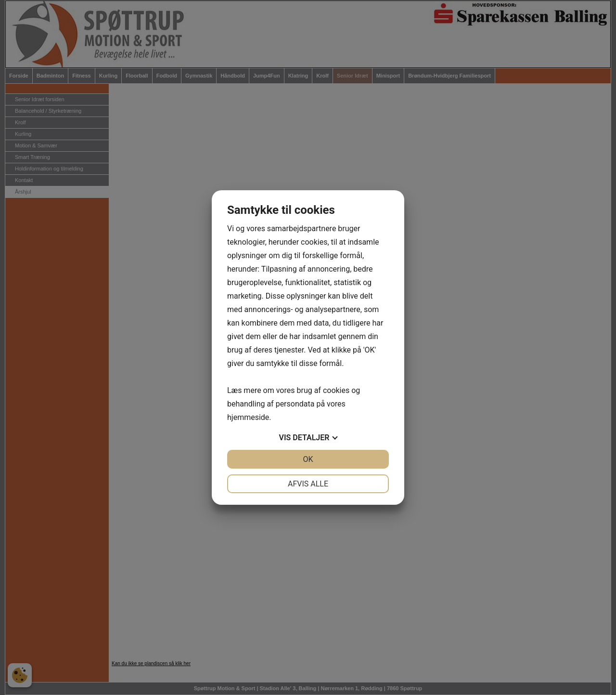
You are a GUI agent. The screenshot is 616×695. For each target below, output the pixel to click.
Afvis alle (308, 484)
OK (308, 459)
